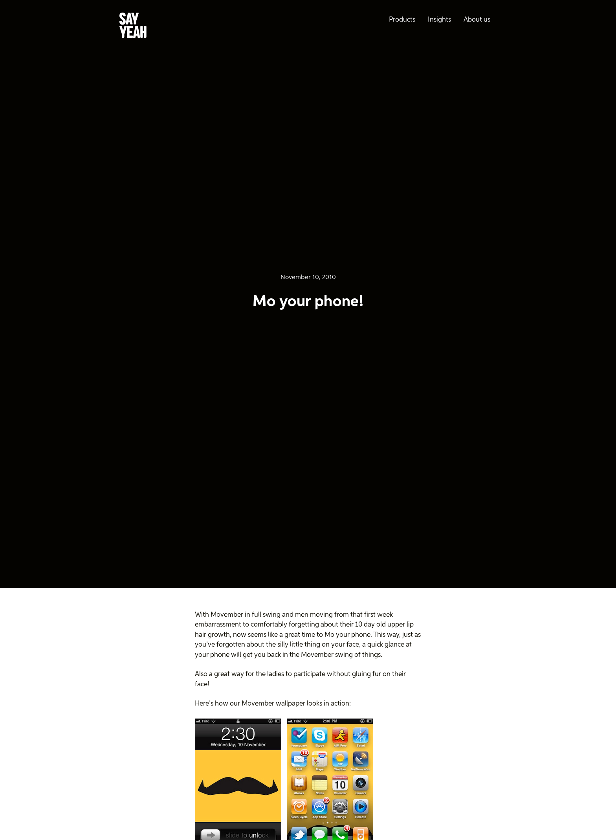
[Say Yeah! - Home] (133, 27)
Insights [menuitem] (439, 20)
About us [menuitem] (477, 20)
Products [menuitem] (402, 20)
